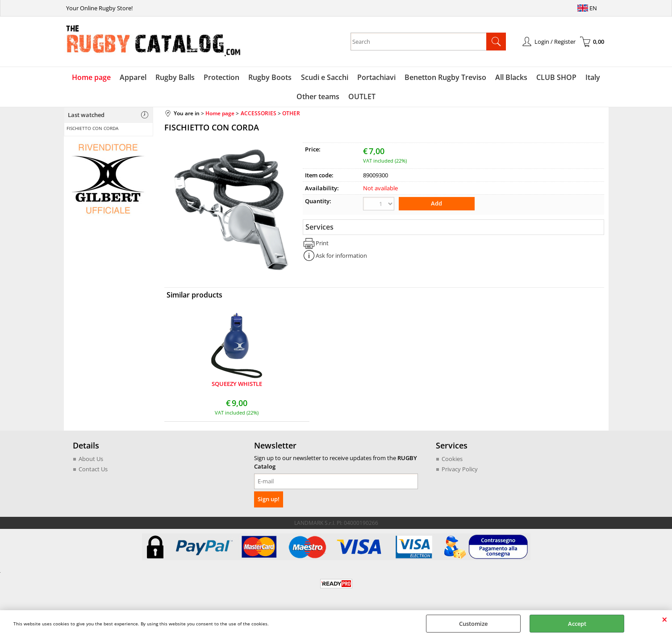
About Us (91, 459)
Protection (222, 77)
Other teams (318, 97)
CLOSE (665, 619)
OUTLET (362, 97)
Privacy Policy (460, 469)
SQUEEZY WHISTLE (237, 384)
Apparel (134, 77)
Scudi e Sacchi (325, 77)
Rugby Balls (175, 77)
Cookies (452, 459)
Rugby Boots (270, 77)
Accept (577, 624)
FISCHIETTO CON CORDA (92, 128)
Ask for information (341, 256)
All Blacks (511, 77)
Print (322, 243)
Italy (593, 77)
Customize (473, 624)
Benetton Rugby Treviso (445, 77)
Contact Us (93, 469)
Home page (92, 77)
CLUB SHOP (556, 77)
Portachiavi (376, 77)
